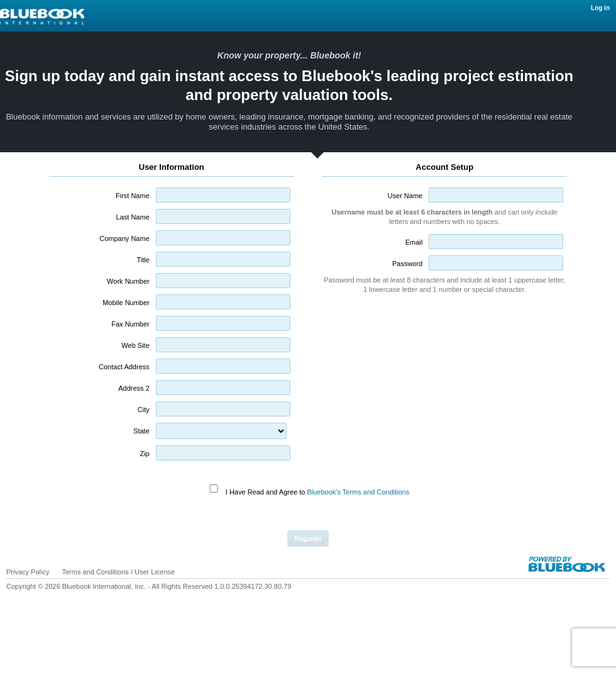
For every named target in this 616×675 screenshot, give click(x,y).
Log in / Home (138, 17)
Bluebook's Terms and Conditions (358, 492)
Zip (144, 454)
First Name (133, 196)
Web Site (135, 345)
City (144, 410)
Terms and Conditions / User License (118, 572)
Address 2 (134, 388)
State (141, 431)
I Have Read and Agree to (317, 492)
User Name (405, 196)
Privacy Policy (28, 572)
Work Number (128, 281)
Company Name (124, 238)
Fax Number (130, 324)
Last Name (133, 217)
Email (414, 242)
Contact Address (124, 367)
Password (407, 264)
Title (143, 260)
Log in (600, 8)
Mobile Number (126, 303)
